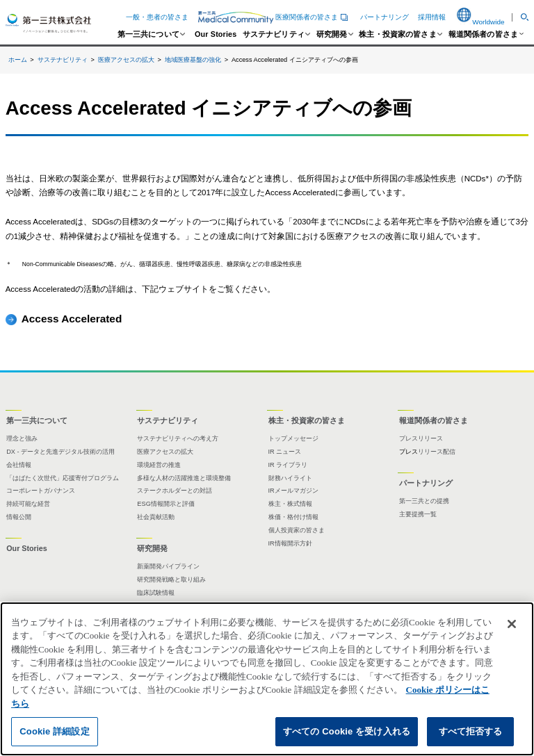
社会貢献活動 (156, 517)
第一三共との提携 (424, 501)
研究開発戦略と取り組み (171, 580)
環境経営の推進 (159, 465)
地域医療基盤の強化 (193, 60)
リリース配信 (437, 452)
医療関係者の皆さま (274, 17)
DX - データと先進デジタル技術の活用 (60, 452)
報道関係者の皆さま (483, 34)
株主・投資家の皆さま (398, 34)
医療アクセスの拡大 (126, 60)
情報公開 (19, 517)
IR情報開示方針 (290, 543)
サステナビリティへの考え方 (178, 438)
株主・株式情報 (290, 504)
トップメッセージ (293, 438)
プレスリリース (421, 438)
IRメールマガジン (293, 491)
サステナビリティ (274, 34)
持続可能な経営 (28, 504)
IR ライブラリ (288, 465)
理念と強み (22, 438)
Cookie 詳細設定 (54, 731)
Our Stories (216, 34)
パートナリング (385, 17)
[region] (267, 679)
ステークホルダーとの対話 (175, 491)
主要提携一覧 (418, 514)
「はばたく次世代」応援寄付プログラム (63, 478)
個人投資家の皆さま (297, 530)
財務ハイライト (290, 478)
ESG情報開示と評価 (165, 504)
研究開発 (332, 34)
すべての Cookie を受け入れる (347, 731)
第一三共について (148, 34)
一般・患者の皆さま (157, 17)
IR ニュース (285, 452)
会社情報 (19, 465)
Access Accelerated (72, 319)
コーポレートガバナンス (41, 491)
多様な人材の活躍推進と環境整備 (184, 478)
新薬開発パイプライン (168, 566)
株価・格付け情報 (293, 517)
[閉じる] (512, 624)
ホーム (18, 60)
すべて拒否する (471, 731)
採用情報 (432, 17)
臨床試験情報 (156, 593)
